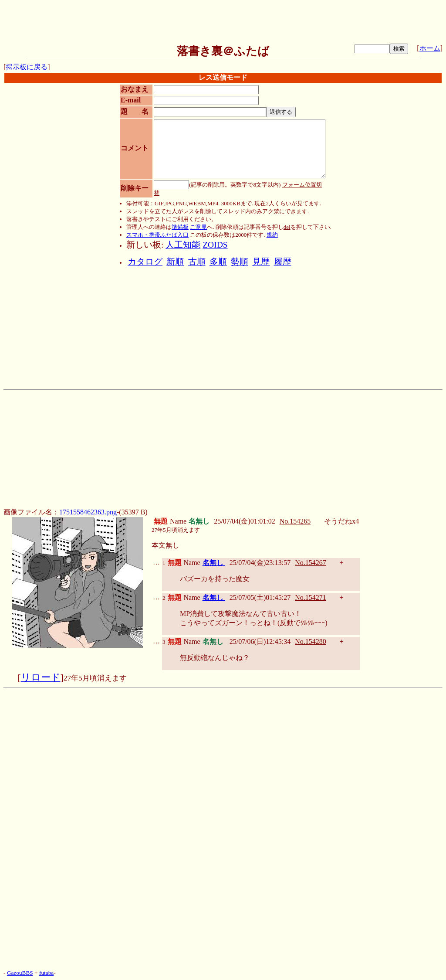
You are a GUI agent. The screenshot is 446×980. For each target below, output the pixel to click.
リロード (41, 677)
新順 (175, 262)
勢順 (240, 262)
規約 (272, 235)
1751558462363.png (88, 512)
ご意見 (198, 227)
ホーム (430, 48)
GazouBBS (20, 973)
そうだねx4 (341, 521)
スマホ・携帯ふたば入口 (157, 235)
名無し (214, 563)
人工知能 (183, 245)
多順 (218, 262)
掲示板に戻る (27, 67)
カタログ (145, 262)
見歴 (261, 262)
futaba (46, 973)
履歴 (283, 262)
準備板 (180, 227)
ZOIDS (215, 245)
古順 (197, 262)
